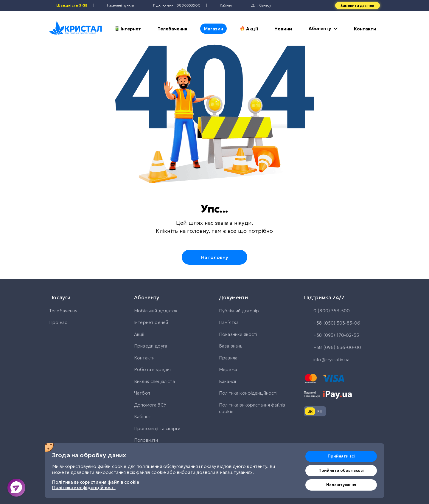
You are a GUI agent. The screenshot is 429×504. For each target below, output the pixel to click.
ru (320, 411)
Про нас (58, 322)
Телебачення (172, 29)
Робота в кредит (153, 369)
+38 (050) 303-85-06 (332, 323)
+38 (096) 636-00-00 (332, 348)
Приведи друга (151, 346)
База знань (231, 346)
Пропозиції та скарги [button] (157, 428)
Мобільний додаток (156, 311)
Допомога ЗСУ (150, 405)
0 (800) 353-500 (327, 311)
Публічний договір (239, 311)
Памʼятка (229, 322)
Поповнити (146, 440)
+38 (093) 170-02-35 (331, 336)
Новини (283, 29)
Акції (249, 29)
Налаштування (341, 485)
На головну (215, 257)
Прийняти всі (341, 456)
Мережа (228, 369)
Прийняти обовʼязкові (341, 470)
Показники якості (238, 334)
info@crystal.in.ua (327, 360)
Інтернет (128, 29)
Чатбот (142, 393)
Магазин (213, 29)
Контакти (365, 29)
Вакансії (227, 381)
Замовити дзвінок (357, 6)
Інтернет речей (151, 322)
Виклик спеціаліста (154, 381)
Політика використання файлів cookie (252, 408)
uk (310, 411)
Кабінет (143, 417)
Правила (228, 358)
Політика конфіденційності (248, 393)
